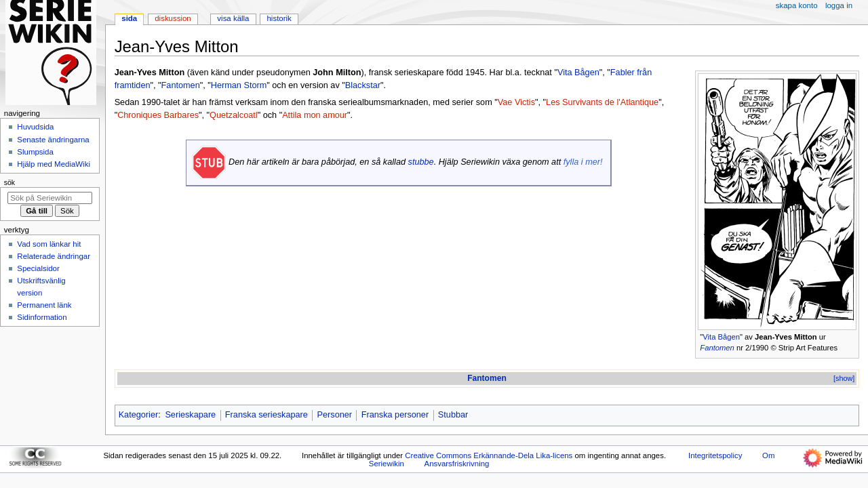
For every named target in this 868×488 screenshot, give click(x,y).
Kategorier (139, 415)
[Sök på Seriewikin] (50, 198)
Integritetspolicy (715, 455)
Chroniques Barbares (158, 115)
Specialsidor (38, 268)
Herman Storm (239, 85)
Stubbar (453, 415)
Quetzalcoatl (234, 115)
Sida (129, 18)
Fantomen (717, 348)
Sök (9, 182)
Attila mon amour (315, 115)
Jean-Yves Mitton (786, 337)
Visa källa (233, 18)
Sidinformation (42, 317)
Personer (335, 415)
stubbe (421, 162)
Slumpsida (35, 152)
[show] (844, 378)
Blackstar (363, 85)
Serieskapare (190, 415)
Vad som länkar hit (49, 244)
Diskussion (173, 18)
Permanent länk (44, 305)
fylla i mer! (583, 162)
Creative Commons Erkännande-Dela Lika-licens (489, 455)
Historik (279, 18)
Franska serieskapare (267, 415)
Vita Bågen (721, 337)
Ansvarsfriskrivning (457, 464)
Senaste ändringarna (53, 140)
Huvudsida (35, 127)
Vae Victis (516, 102)
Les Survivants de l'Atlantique (602, 102)
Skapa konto (797, 5)
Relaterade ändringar (54, 256)
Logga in (839, 5)
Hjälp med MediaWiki (54, 164)
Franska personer (395, 415)
